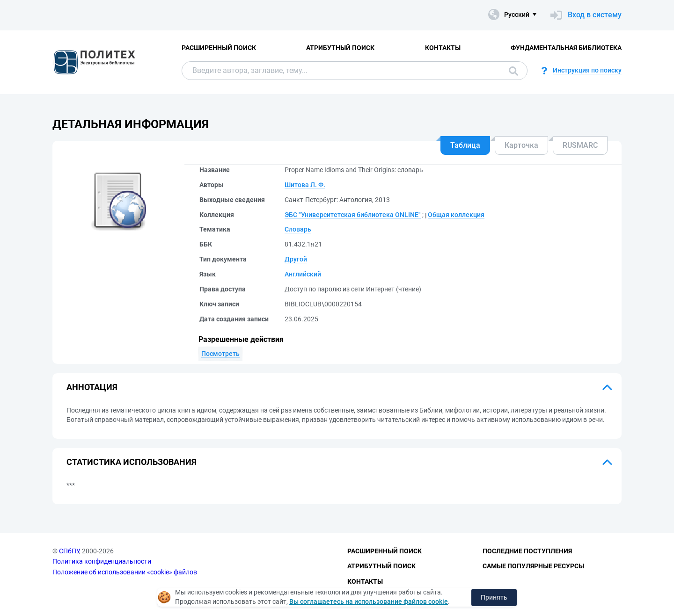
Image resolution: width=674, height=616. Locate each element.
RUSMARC (580, 145)
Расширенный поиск (219, 48)
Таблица (465, 145)
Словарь (298, 229)
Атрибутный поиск (340, 48)
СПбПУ (69, 551)
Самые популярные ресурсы (533, 566)
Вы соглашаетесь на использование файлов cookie (369, 602)
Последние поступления (527, 551)
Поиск (513, 71)
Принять (494, 597)
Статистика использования (132, 462)
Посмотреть (220, 354)
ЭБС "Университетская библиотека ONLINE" (353, 215)
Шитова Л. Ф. (305, 185)
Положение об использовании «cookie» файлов (125, 572)
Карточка (521, 145)
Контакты (443, 48)
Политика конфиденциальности (102, 561)
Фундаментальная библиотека (566, 48)
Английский (303, 274)
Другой (296, 259)
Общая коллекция (456, 215)
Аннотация (92, 387)
